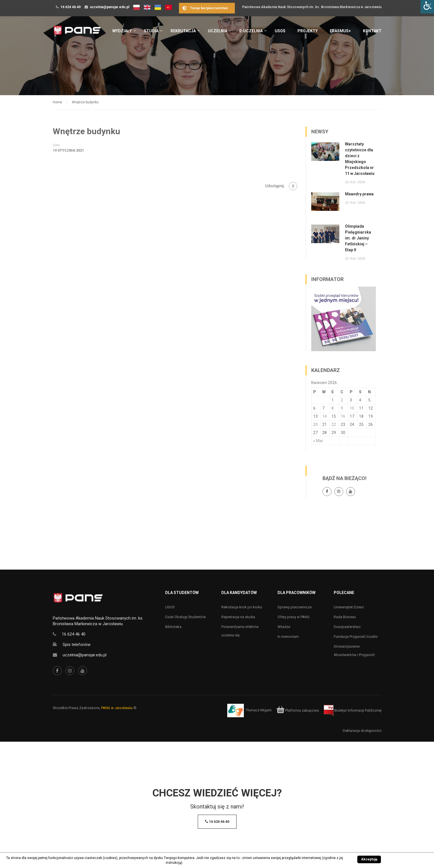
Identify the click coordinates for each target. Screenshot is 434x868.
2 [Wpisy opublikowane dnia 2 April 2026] (342, 400)
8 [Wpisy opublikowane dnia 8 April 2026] (333, 408)
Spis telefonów (77, 645)
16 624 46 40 (71, 7)
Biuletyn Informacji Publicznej (353, 710)
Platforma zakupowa (298, 710)
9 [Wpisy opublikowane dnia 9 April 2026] (342, 408)
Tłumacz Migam (259, 710)
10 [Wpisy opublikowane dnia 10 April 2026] (352, 408)
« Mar (318, 441)
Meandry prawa (359, 194)
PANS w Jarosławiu (117, 708)
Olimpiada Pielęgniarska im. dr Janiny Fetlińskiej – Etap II (358, 238)
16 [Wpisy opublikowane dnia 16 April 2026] (343, 416)
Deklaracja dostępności (362, 731)
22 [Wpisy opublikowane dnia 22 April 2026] (334, 424)
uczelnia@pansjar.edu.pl (110, 7)
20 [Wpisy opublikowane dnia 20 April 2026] (315, 424)
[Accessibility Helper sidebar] (427, 7)
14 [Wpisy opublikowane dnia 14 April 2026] (324, 416)
